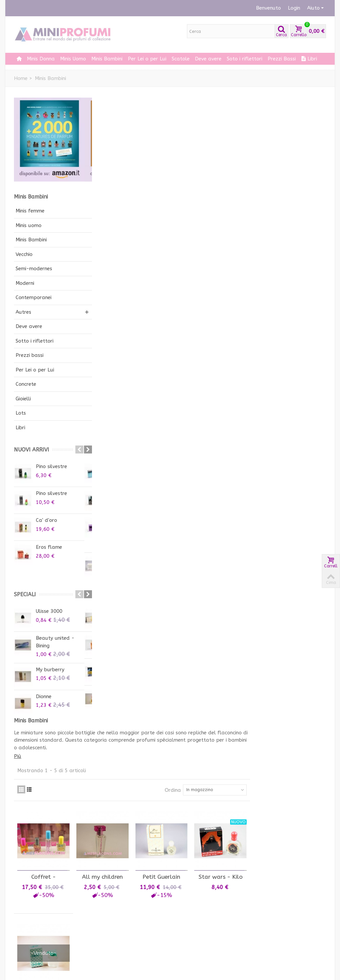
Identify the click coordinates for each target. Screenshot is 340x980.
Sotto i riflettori (35, 341)
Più (98, 137)
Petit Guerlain (239, 256)
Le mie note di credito (43, 908)
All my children (181, 256)
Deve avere (208, 59)
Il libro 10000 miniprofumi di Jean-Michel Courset (301, 839)
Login (294, 8)
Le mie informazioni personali (40, 928)
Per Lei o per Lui (147, 59)
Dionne (44, 696)
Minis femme (30, 211)
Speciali (25, 594)
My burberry (50, 670)
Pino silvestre (51, 466)
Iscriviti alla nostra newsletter (197, 903)
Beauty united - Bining (55, 642)
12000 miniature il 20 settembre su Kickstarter (299, 766)
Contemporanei (34, 297)
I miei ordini (30, 900)
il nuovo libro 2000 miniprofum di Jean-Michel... (302, 803)
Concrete (26, 384)
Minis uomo (29, 225)
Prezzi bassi (30, 355)
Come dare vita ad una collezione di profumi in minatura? (126, 907)
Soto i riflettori (245, 59)
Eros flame (49, 547)
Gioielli (23, 399)
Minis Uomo (73, 59)
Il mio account (35, 889)
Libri (309, 59)
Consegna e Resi (117, 938)
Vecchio (24, 254)
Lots (21, 413)
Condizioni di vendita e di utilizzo (127, 926)
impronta (109, 946)
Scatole (181, 59)
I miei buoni (30, 939)
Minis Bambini (107, 59)
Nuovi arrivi (32, 450)
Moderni (25, 283)
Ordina (249, 171)
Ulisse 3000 (49, 611)
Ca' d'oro (46, 520)
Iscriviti (187, 929)
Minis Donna (41, 59)
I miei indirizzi (33, 916)
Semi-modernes (34, 269)
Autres (23, 312)
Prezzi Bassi (282, 59)
